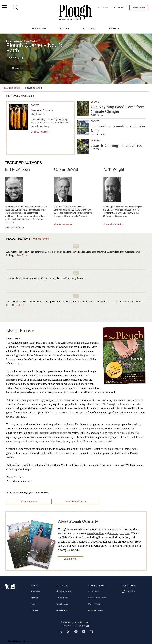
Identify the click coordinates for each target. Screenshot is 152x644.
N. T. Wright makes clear (116, 404)
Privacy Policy (69, 626)
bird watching (30, 441)
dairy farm (56, 441)
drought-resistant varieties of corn (49, 433)
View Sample (28, 502)
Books (65, 28)
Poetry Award (95, 604)
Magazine (39, 28)
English (128, 591)
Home (9, 41)
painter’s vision (106, 441)
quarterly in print (119, 533)
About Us (35, 591)
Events (114, 28)
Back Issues (62, 604)
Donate (34, 610)
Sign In (103, 7)
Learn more (70, 559)
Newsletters (61, 610)
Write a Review (41, 239)
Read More (22, 255)
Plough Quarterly (31, 41)
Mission (35, 598)
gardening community (92, 429)
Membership (62, 598)
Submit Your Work (97, 598)
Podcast (89, 28)
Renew (119, 7)
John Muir (83, 441)
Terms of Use (83, 626)
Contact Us (94, 591)
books (81, 537)
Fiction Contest (96, 610)
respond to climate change (122, 433)
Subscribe (139, 7)
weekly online (95, 533)
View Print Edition (75, 502)
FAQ (33, 604)
